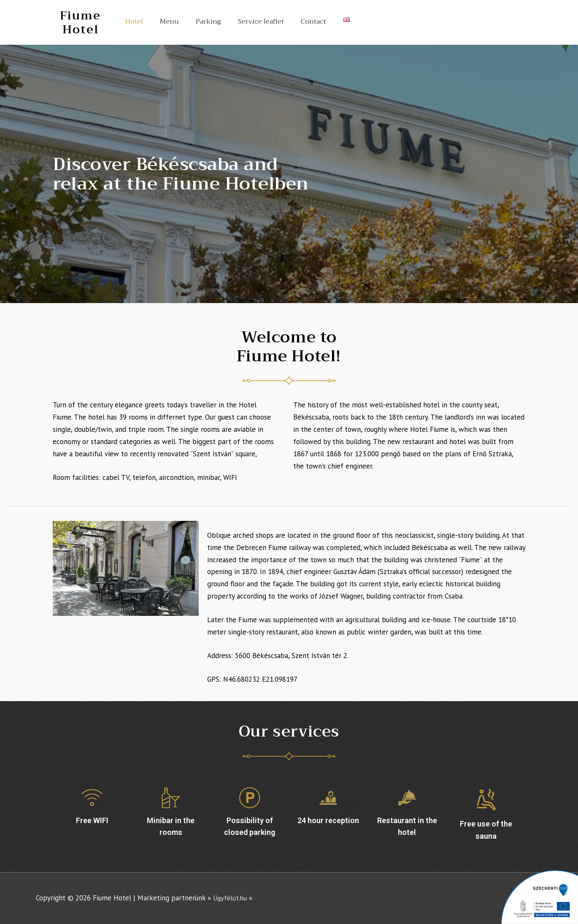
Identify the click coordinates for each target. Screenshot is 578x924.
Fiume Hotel (80, 22)
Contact (313, 22)
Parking (208, 22)
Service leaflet (261, 22)
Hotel (134, 22)
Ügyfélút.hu (231, 898)
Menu (169, 22)
